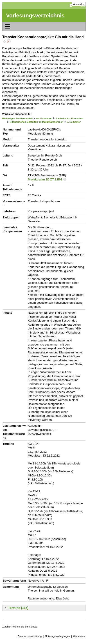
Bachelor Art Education (69, 118)
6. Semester (74, 122)
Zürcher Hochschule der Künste (20, 627)
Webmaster (79, 636)
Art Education (44, 118)
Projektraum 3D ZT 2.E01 (45, 179)
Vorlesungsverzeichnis (35, 15)
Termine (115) (18, 608)
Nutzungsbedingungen (57, 636)
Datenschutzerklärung (30, 636)
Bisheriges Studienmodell (17, 118)
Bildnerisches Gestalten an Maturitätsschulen (36, 122)
